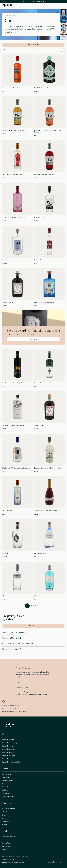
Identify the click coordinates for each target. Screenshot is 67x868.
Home (6, 16)
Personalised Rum (8, 759)
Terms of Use (6, 840)
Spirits (11, 16)
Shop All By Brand (8, 797)
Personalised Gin (8, 752)
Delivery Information (9, 809)
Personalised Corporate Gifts (11, 762)
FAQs (4, 818)
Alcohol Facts (6, 849)
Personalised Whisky (9, 746)
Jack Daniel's (6, 777)
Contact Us (6, 825)
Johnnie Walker (7, 793)
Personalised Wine (8, 740)
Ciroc (4, 784)
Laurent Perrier (7, 787)
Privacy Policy (7, 843)
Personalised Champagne (10, 743)
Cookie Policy (7, 846)
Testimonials (6, 821)
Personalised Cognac (9, 756)
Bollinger (5, 790)
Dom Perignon (7, 774)
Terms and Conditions (9, 837)
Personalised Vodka (8, 749)
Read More (8, 32)
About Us (5, 812)
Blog (4, 815)
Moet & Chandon (8, 781)
